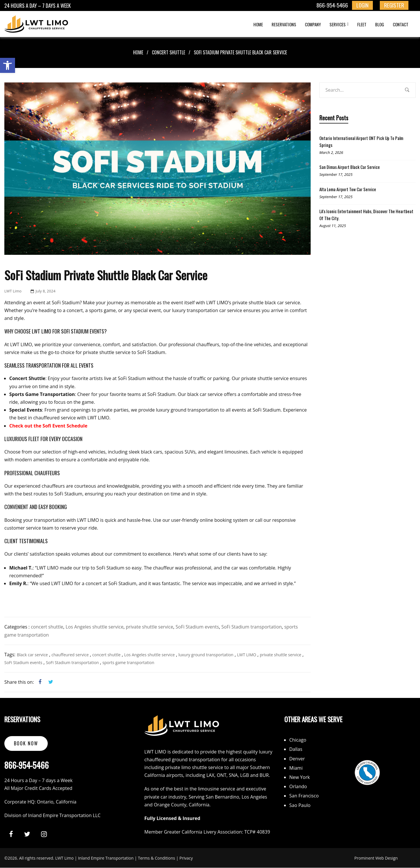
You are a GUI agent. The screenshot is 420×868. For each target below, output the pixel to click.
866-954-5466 (332, 5)
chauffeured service (70, 655)
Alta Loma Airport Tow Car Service (348, 189)
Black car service (32, 655)
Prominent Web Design (376, 858)
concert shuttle (168, 52)
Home (138, 52)
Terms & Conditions (157, 858)
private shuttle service (150, 627)
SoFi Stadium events (197, 627)
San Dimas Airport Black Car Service (350, 167)
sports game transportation (128, 662)
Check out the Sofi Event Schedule (48, 426)
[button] (8, 65)
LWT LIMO (246, 655)
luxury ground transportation (206, 655)
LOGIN (362, 5)
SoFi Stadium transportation (252, 627)
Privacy (186, 858)
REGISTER (394, 5)
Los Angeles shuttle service (95, 627)
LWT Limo (13, 291)
